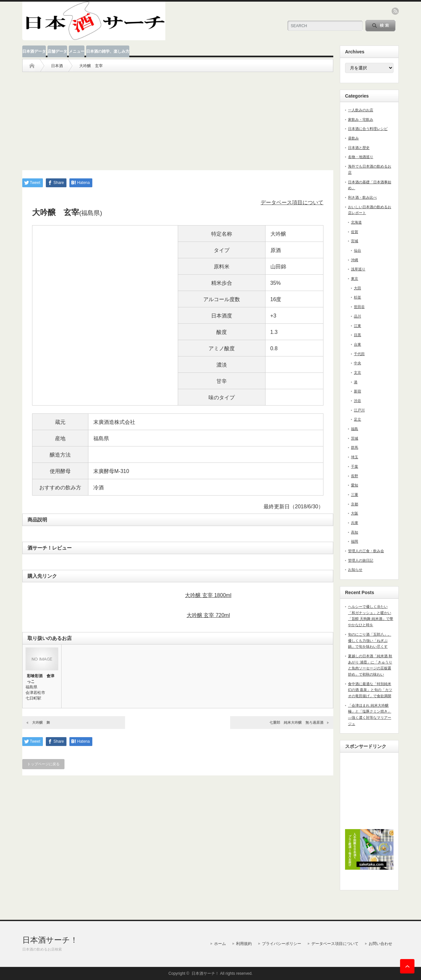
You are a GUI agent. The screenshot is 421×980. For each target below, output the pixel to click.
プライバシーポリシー (282, 944)
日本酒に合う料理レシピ (368, 129)
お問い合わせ (380, 944)
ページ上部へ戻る (407, 966)
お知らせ (355, 570)
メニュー (77, 51)
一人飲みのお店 (361, 110)
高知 (355, 532)
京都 (355, 504)
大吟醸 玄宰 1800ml (208, 595)
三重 (355, 495)
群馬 (355, 447)
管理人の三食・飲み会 (366, 551)
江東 (357, 326)
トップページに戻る (43, 764)
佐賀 (355, 232)
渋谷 (357, 401)
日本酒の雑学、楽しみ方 (108, 51)
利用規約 (244, 944)
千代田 (359, 354)
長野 (355, 476)
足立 (357, 419)
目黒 (357, 335)
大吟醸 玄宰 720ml (208, 615)
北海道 (356, 222)
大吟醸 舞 (41, 722)
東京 (355, 279)
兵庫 (355, 523)
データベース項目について (292, 202)
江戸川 (359, 410)
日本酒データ (34, 51)
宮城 (355, 241)
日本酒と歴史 (359, 148)
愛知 (355, 485)
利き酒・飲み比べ (362, 197)
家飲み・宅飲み (361, 119)
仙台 (357, 250)
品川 (357, 316)
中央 (357, 363)
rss (395, 11)
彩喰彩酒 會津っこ (41, 679)
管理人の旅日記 (361, 560)
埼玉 (355, 457)
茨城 (355, 438)
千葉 (355, 466)
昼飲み (353, 138)
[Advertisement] (178, 118)
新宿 (357, 391)
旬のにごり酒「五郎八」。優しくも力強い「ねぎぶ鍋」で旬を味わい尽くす (370, 640)
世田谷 (359, 307)
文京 (357, 372)
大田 (357, 288)
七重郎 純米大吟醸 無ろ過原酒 (296, 722)
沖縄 (355, 260)
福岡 (355, 541)
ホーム (220, 944)
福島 (355, 429)
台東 (357, 344)
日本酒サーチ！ (50, 940)
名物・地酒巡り (361, 157)
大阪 (355, 513)
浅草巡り (358, 269)
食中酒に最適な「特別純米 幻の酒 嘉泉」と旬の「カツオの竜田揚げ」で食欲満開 (370, 690)
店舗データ (57, 51)
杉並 (357, 297)
